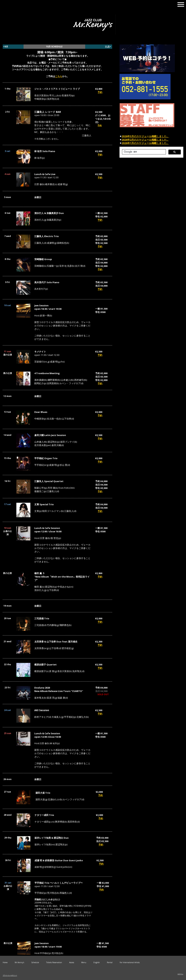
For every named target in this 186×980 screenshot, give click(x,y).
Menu (84, 962)
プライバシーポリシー (10, 975)
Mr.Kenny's (19, 962)
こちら (59, 76)
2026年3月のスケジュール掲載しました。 (145, 136)
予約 (100, 92)
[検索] (144, 152)
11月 (107, 47)
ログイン (180, 974)
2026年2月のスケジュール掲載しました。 (145, 140)
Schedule (35, 962)
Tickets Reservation (54, 962)
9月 (6, 47)
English (97, 962)
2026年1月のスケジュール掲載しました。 (145, 143)
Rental (110, 962)
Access (72, 962)
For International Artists (130, 962)
